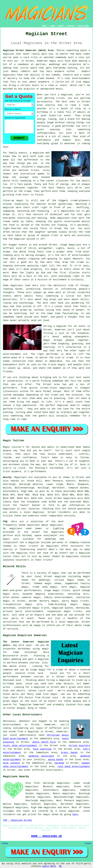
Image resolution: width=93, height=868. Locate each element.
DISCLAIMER (83, 26)
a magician (32, 732)
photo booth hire (44, 742)
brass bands (69, 753)
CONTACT (71, 26)
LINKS (52, 26)
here (75, 814)
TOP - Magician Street (18, 820)
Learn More (49, 866)
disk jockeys (11, 763)
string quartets (79, 746)
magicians (50, 807)
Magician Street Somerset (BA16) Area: (29, 50)
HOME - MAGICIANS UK (47, 836)
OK (60, 866)
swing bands (56, 760)
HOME (44, 26)
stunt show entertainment (20, 746)
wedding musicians (41, 756)
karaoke (59, 763)
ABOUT (61, 26)
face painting (42, 749)
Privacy (88, 843)
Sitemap (5, 843)
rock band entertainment (74, 767)
